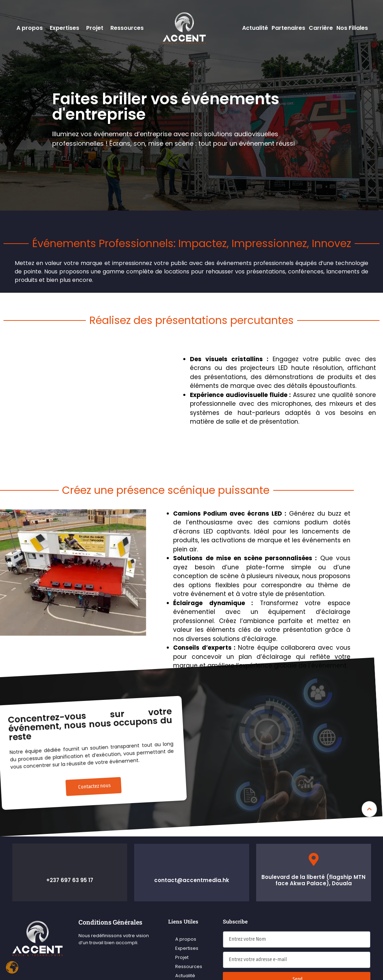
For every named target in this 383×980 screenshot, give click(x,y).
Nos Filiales (352, 28)
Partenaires (288, 28)
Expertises (64, 28)
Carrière (321, 28)
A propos (30, 28)
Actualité (255, 28)
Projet (95, 28)
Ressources (127, 28)
